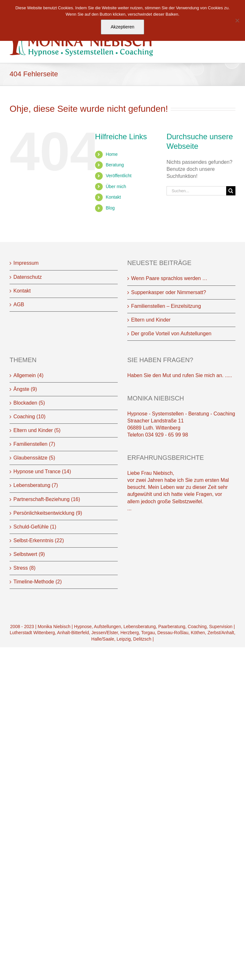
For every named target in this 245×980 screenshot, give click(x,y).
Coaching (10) (30, 417)
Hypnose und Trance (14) (42, 471)
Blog (110, 208)
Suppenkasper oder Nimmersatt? (169, 292)
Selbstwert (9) (29, 554)
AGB (19, 304)
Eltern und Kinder (151, 320)
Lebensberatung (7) (36, 485)
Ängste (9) (25, 389)
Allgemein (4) (28, 375)
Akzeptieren (122, 27)
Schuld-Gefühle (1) (35, 527)
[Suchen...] (196, 191)
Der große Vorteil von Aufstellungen (171, 334)
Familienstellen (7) (34, 444)
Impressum (26, 263)
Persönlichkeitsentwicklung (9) (48, 513)
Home (111, 154)
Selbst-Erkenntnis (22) (39, 540)
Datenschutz (28, 277)
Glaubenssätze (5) (34, 458)
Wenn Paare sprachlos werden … (169, 278)
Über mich (116, 186)
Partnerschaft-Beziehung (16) (47, 499)
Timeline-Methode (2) (37, 582)
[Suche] (231, 191)
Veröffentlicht (119, 176)
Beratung (115, 165)
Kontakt (113, 197)
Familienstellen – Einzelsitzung (166, 306)
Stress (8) (24, 568)
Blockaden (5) (29, 403)
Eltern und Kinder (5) (37, 430)
